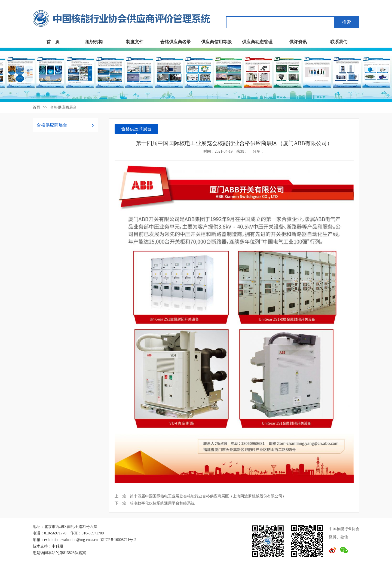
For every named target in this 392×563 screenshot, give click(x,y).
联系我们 (339, 42)
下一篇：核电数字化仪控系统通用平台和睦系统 (155, 503)
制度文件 (135, 42)
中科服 (57, 546)
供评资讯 (298, 42)
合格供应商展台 (63, 107)
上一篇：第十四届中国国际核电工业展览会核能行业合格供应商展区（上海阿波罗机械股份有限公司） (200, 496)
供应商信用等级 (216, 42)
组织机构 (94, 42)
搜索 (347, 22)
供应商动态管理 (257, 42)
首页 (36, 107)
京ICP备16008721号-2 (118, 540)
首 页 (53, 42)
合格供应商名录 (176, 42)
